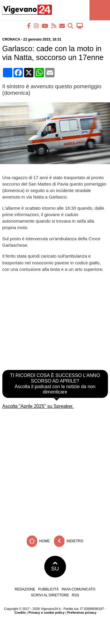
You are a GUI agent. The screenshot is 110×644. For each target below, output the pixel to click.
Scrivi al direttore (50, 595)
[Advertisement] (55, 470)
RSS (76, 595)
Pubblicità (48, 589)
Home (38, 541)
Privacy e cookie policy (46, 613)
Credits (20, 613)
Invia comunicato (78, 589)
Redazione (25, 589)
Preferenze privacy (82, 613)
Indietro (69, 541)
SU (55, 567)
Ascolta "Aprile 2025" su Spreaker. (38, 406)
